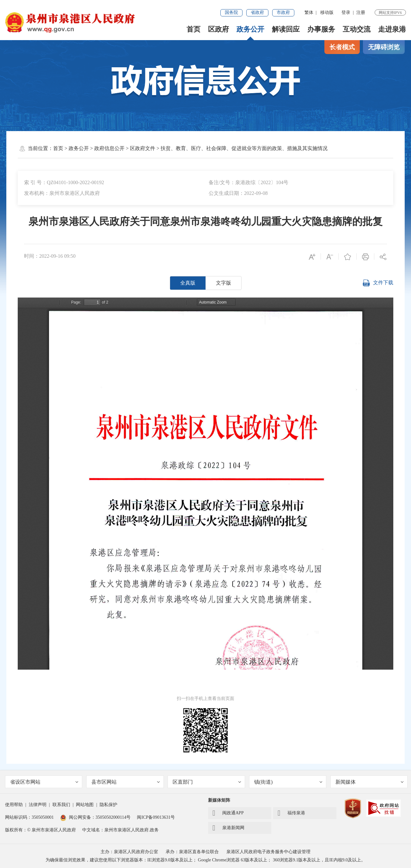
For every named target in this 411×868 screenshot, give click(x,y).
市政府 (283, 12)
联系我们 (61, 805)
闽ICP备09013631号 (156, 817)
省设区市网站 (44, 782)
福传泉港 (291, 813)
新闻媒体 (370, 782)
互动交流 (357, 29)
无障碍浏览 (384, 47)
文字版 (224, 283)
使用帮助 (14, 805)
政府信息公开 (109, 148)
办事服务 (321, 29)
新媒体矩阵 (219, 800)
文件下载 (378, 283)
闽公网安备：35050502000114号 (95, 817)
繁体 (309, 12)
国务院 (231, 12)
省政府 (257, 12)
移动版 (327, 12)
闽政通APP (228, 813)
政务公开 (250, 29)
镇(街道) (288, 782)
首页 (193, 29)
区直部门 (207, 782)
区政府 (218, 29)
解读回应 (286, 29)
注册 (361, 12)
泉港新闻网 (228, 828)
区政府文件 (143, 148)
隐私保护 (108, 805)
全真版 (188, 283)
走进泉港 (392, 29)
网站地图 (85, 805)
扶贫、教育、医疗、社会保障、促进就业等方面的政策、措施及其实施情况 (244, 148)
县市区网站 (126, 782)
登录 (346, 12)
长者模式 (342, 47)
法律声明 (38, 805)
